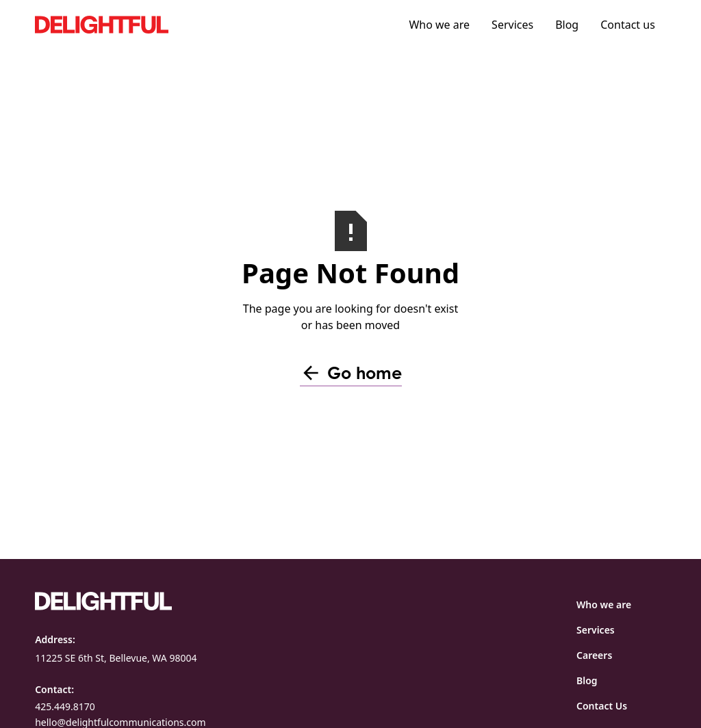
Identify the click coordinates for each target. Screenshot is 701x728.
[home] (138, 24)
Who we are (439, 25)
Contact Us (602, 706)
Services (512, 25)
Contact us (628, 25)
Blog (567, 25)
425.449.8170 (65, 706)
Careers (594, 655)
